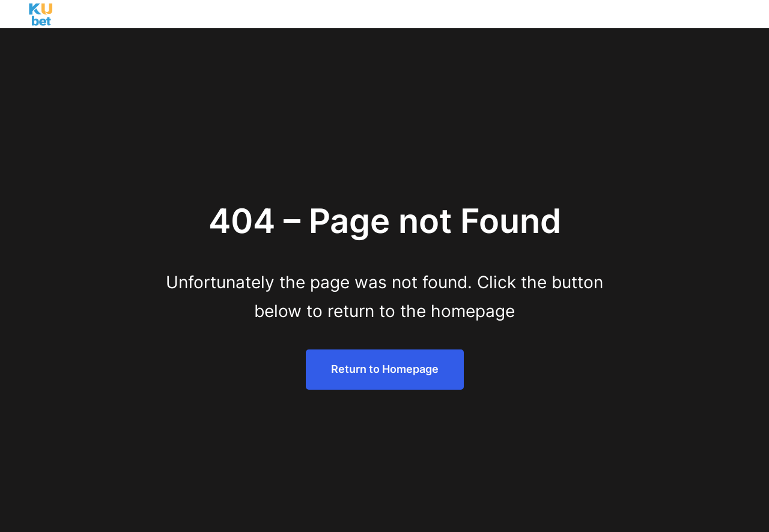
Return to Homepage (385, 369)
